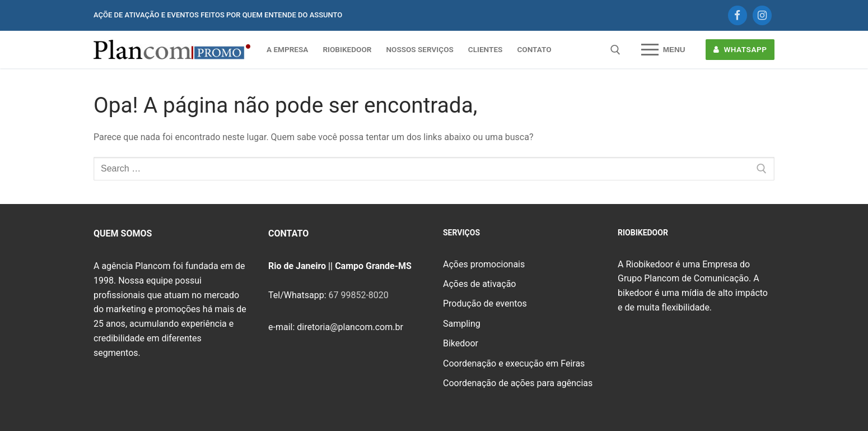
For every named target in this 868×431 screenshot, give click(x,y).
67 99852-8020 (358, 295)
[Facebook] (738, 15)
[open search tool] (615, 50)
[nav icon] (663, 50)
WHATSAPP (740, 49)
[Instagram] (762, 15)
